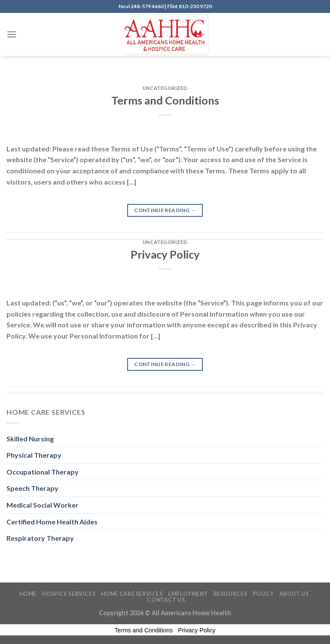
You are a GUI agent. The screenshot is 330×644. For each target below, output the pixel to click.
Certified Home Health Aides (52, 522)
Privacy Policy (165, 254)
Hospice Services (69, 594)
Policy (263, 594)
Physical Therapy (34, 455)
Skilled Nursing (30, 439)
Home (28, 594)
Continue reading (165, 210)
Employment (188, 594)
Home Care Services (132, 594)
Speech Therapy (32, 488)
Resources (231, 594)
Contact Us (166, 600)
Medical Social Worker (43, 505)
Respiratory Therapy (40, 538)
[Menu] (12, 34)
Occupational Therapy (43, 472)
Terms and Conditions (165, 100)
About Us (294, 594)
